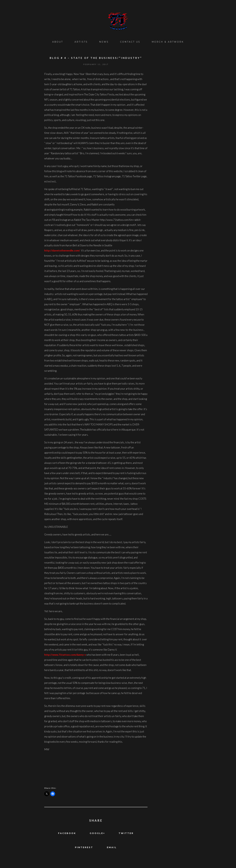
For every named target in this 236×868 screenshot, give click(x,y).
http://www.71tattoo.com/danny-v (65, 655)
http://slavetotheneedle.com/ (62, 250)
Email (112, 847)
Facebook (67, 833)
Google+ (97, 833)
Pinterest (84, 847)
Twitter (126, 833)
